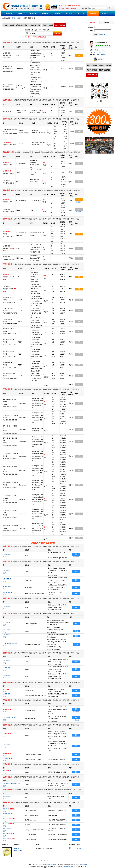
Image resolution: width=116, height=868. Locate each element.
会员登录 (92, 23)
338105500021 (7, 814)
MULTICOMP (18, 851)
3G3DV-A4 (9, 824)
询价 (79, 69)
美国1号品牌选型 (92, 65)
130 (7, 709)
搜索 (76, 554)
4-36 (7, 771)
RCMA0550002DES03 (10, 643)
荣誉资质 (33, 13)
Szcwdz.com (48, 864)
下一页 (46, 860)
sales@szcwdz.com (100, 50)
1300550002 (7, 554)
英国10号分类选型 (35, 25)
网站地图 (84, 864)
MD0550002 (7, 623)
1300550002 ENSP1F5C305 (12, 784)
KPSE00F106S (8, 758)
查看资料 (79, 202)
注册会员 (107, 23)
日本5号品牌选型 (92, 75)
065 (7, 753)
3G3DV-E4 (9, 819)
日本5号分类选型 (60, 25)
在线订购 (93, 13)
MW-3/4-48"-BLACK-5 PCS (11, 718)
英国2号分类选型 (48, 25)
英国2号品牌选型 (92, 70)
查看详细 (80, 849)
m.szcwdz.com (101, 55)
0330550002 (7, 796)
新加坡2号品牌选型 (105, 65)
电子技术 (81, 13)
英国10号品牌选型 (105, 70)
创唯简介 (21, 13)
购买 (79, 55)
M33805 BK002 (8, 579)
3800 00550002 (8, 592)
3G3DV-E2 (9, 833)
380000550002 (7, 829)
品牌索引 (45, 13)
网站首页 (9, 13)
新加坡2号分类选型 (22, 25)
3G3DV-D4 (9, 809)
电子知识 (69, 13)
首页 (13, 18)
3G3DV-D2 (9, 838)
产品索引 (57, 13)
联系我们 (105, 13)
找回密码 (102, 35)
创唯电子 (55, 864)
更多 (5, 557)
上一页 (40, 860)
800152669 (97, 52)
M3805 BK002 (7, 586)
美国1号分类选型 (9, 25)
